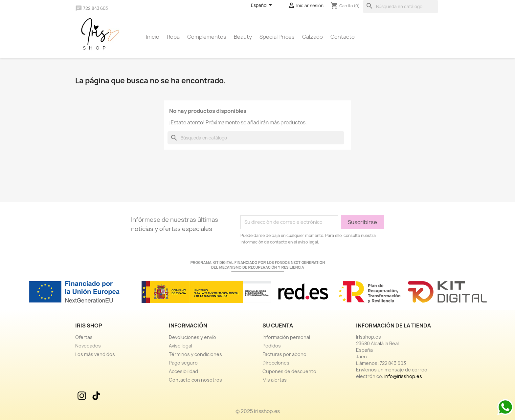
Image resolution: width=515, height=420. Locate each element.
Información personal (286, 337)
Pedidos (272, 346)
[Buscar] (401, 7)
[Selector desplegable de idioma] (263, 6)
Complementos (207, 37)
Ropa (173, 37)
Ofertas (84, 337)
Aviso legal (180, 346)
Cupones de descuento (289, 371)
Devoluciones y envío (192, 337)
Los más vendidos (95, 354)
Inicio (153, 37)
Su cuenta (278, 325)
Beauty (243, 37)
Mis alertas (275, 380)
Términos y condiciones (195, 354)
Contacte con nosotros (195, 380)
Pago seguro (183, 363)
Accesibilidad (183, 371)
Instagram (82, 396)
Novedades (88, 346)
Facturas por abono (284, 354)
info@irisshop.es (403, 376)
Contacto (343, 37)
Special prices (277, 37)
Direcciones (276, 363)
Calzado (313, 37)
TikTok (97, 396)
